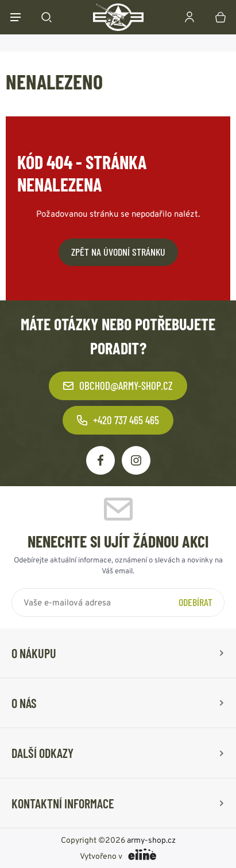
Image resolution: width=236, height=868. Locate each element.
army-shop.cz (151, 840)
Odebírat (196, 602)
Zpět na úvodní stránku (118, 252)
